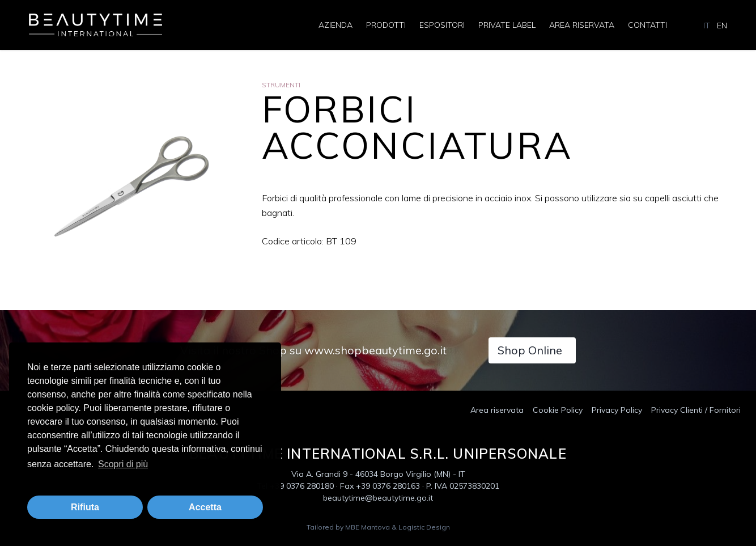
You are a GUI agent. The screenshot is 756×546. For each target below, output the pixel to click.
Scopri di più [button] (123, 464)
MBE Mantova (368, 527)
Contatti (647, 25)
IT (707, 26)
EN (722, 26)
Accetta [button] (205, 507)
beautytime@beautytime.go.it (378, 498)
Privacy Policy (617, 410)
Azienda (335, 25)
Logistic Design (424, 527)
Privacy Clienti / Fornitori (696, 410)
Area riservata (582, 25)
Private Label (507, 25)
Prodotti (386, 25)
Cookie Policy (558, 410)
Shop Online (530, 350)
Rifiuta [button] (85, 507)
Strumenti (281, 85)
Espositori (442, 25)
